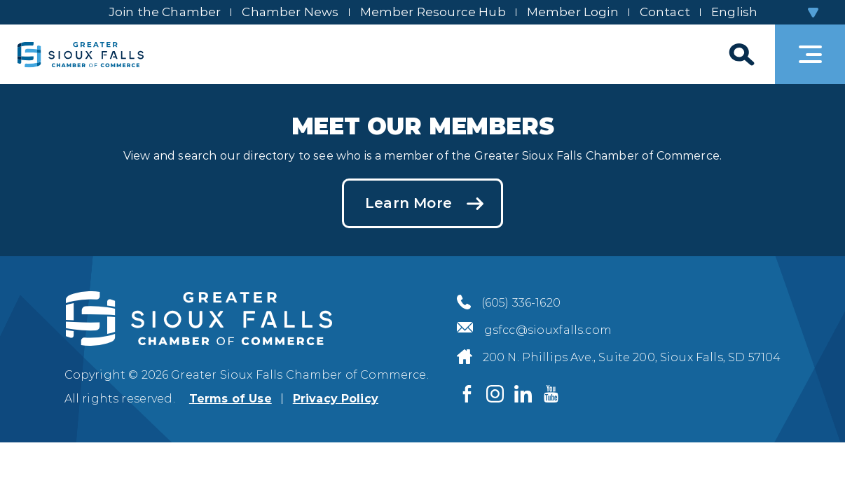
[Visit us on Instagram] (495, 394)
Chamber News (290, 12)
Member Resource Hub (433, 12)
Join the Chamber (165, 12)
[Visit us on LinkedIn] (523, 394)
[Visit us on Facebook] (467, 394)
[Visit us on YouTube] (551, 394)
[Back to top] (810, 469)
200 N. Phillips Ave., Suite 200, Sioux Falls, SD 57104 (632, 357)
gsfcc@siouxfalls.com (548, 330)
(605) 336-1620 (521, 303)
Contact (665, 12)
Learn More (408, 203)
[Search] (740, 54)
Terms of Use (231, 399)
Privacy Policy (336, 399)
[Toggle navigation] (810, 54)
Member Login (573, 12)
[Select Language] (764, 12)
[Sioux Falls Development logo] (81, 54)
